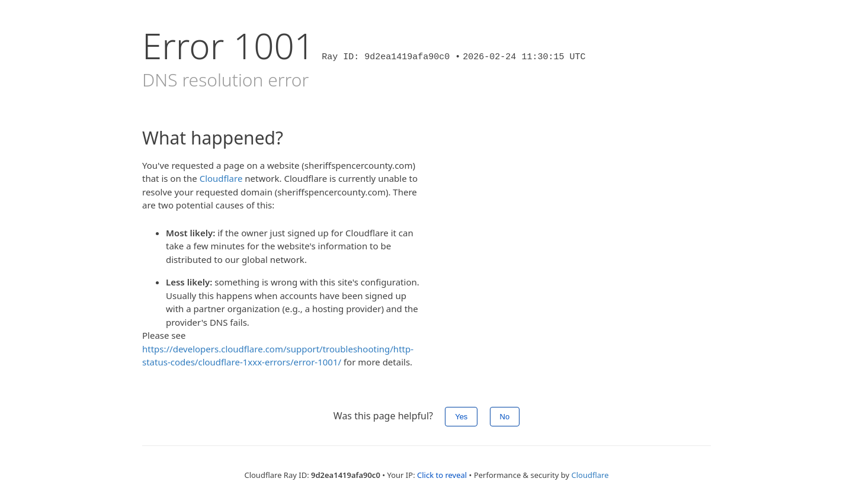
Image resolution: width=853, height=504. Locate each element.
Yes (461, 417)
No (505, 417)
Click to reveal (442, 475)
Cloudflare (221, 178)
